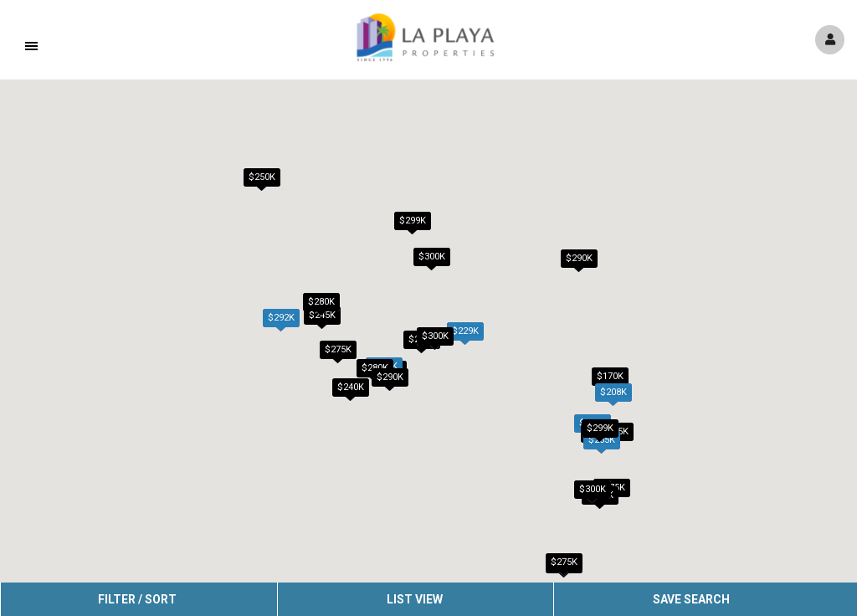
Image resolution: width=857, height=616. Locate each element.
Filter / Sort (137, 599)
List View (415, 599)
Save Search (691, 599)
